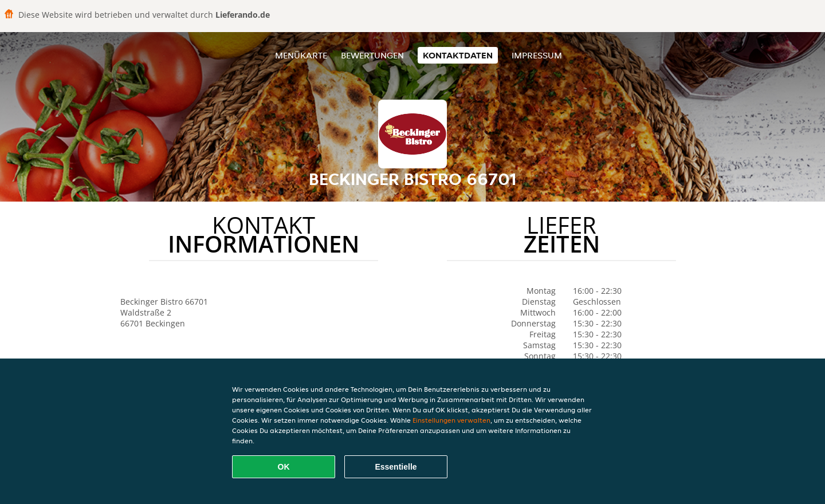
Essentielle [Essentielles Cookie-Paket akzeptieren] (396, 467)
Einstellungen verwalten (451, 420)
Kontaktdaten (458, 55)
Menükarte (301, 55)
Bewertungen (372, 55)
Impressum (537, 55)
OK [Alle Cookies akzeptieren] (284, 467)
